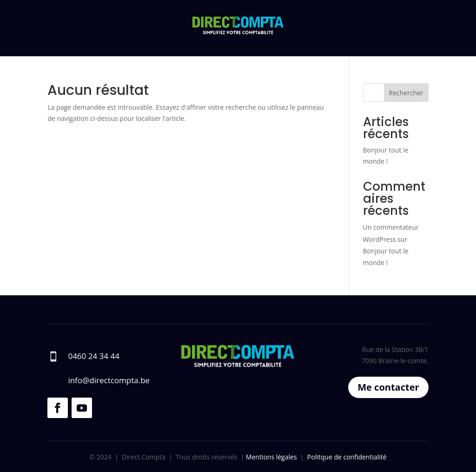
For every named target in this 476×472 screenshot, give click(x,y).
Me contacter (388, 387)
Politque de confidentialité (347, 457)
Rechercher (406, 93)
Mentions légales (270, 457)
